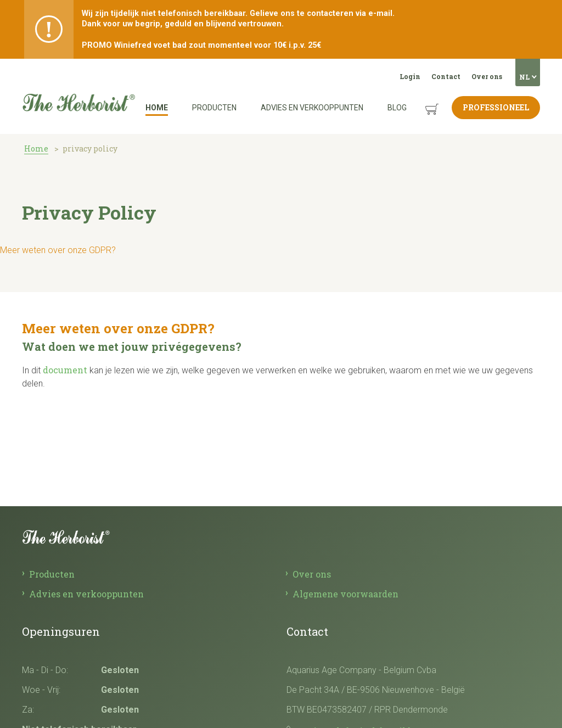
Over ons (487, 76)
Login (410, 76)
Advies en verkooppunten (312, 108)
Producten (214, 108)
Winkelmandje (423, 101)
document (65, 370)
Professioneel (496, 107)
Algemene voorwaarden (345, 594)
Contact (446, 76)
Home (157, 108)
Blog (397, 108)
